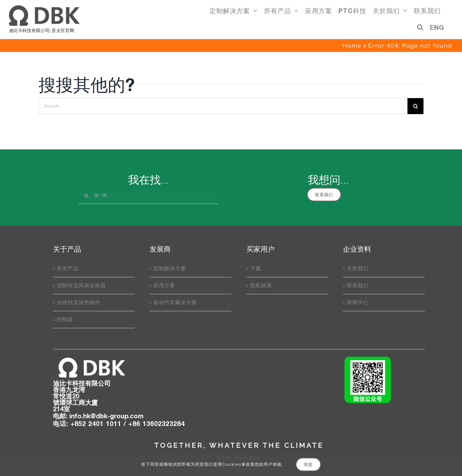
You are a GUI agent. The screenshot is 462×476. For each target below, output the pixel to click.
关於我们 (358, 269)
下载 (256, 269)
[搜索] (415, 106)
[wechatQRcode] (368, 358)
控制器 (65, 320)
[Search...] (223, 106)
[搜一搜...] (149, 196)
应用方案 (164, 286)
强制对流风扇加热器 (81, 286)
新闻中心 (358, 303)
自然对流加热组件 (79, 303)
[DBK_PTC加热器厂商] (44, 7)
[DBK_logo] (91, 358)
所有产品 (68, 269)
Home (352, 46)
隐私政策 (261, 286)
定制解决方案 (170, 269)
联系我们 (358, 286)
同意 (308, 464)
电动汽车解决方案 (175, 303)
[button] (420, 29)
